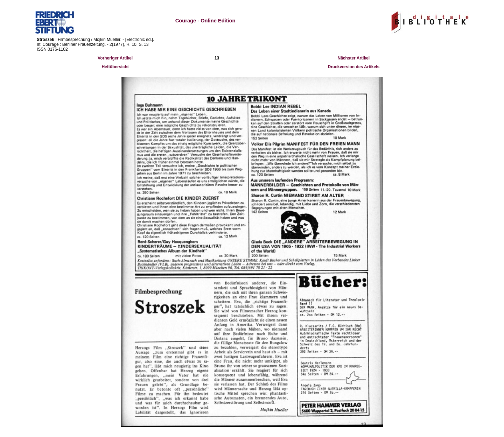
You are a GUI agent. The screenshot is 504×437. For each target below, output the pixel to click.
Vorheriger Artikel (115, 58)
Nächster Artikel (354, 58)
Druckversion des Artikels (354, 67)
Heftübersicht (115, 67)
